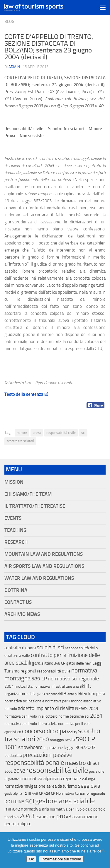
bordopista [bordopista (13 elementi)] (13, 756)
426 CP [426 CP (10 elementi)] (50, 794)
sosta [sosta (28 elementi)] (70, 740)
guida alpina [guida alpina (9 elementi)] (13, 794)
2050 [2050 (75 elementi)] (43, 740)
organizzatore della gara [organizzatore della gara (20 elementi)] (25, 694)
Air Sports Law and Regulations (44, 566)
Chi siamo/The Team (28, 494)
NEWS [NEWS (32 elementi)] (81, 708)
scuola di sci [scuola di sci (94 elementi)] (50, 647)
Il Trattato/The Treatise (35, 506)
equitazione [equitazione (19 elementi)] (53, 748)
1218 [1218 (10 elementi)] (27, 794)
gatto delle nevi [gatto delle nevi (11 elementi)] (79, 663)
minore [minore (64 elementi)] (12, 809)
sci (83, 433)
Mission (14, 482)
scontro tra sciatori (20, 441)
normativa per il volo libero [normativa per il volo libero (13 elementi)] (26, 724)
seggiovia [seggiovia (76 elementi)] (89, 786)
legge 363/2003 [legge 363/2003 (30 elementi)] (80, 747)
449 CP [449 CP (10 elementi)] (38, 794)
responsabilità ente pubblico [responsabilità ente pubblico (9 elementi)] (66, 694)
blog (9, 22)
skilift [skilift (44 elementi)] (85, 686)
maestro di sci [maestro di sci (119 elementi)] (82, 763)
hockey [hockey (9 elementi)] (72, 732)
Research (16, 542)
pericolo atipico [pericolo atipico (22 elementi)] (18, 824)
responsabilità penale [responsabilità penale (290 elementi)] (34, 763)
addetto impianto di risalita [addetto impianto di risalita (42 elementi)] (46, 708)
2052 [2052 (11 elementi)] (9, 771)
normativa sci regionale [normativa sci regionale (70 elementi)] (73, 679)
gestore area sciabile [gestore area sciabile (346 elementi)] (65, 801)
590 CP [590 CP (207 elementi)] (85, 739)
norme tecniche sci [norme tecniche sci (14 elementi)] (74, 716)
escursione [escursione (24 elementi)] (45, 817)
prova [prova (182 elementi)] (64, 816)
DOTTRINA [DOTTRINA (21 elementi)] (14, 802)
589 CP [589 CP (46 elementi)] (39, 679)
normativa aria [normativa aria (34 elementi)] (35, 809)
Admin (14, 67)
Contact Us (18, 602)
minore (22, 433)
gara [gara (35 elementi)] (36, 663)
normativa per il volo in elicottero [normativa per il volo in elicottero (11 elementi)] (31, 716)
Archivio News (22, 614)
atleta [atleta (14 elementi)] (53, 724)
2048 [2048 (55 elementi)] (19, 771)
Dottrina (16, 590)
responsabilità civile (61, 433)
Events (13, 518)
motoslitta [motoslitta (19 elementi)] (24, 686)
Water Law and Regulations (39, 578)
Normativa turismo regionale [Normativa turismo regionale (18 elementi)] (81, 793)
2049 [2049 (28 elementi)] (93, 709)
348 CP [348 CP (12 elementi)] (60, 663)
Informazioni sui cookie (61, 859)
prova (37, 433)
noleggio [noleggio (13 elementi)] (57, 740)
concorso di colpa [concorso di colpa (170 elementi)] (44, 731)
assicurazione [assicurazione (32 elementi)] (85, 817)
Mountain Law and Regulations (44, 554)
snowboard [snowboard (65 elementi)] (30, 747)
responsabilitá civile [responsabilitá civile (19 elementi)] (54, 671)
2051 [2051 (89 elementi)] (97, 716)
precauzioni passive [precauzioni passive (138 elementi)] (48, 755)
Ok (31, 859)
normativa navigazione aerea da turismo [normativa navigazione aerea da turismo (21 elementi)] (41, 786)
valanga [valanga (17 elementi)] (88, 779)
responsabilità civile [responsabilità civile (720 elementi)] (57, 770)
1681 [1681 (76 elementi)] (11, 747)
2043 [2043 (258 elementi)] (27, 816)
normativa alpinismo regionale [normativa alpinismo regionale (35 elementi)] (52, 778)
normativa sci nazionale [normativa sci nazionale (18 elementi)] (24, 701)
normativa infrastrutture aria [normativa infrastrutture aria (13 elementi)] (56, 686)
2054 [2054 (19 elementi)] (9, 686)
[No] (103, 850)
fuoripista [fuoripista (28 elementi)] (96, 694)
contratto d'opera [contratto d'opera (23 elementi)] (20, 648)
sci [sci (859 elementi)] (30, 801)
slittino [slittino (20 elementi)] (47, 663)
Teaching (15, 530)
